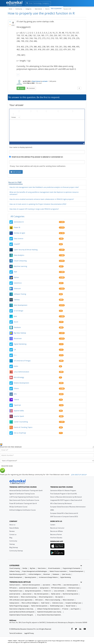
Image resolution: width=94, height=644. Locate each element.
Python (16, 277)
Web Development (21, 305)
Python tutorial (14, 597)
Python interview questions (39, 606)
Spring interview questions (33, 591)
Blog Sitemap (14, 547)
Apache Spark (19, 416)
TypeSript (17, 405)
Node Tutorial (45, 603)
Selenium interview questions (31, 585)
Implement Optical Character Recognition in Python (22, 615)
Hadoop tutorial (14, 603)
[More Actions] (79, 88)
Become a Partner (56, 534)
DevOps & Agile (19, 233)
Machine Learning (20, 266)
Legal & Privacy (29, 633)
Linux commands (59, 591)
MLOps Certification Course (18, 507)
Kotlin (16, 366)
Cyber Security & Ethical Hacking (26, 250)
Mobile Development (21, 383)
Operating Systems (30, 577)
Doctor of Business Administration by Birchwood (66, 497)
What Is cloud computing (53, 600)
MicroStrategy (19, 377)
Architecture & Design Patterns (48, 577)
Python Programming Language (19, 606)
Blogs (67, 8)
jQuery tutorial (27, 594)
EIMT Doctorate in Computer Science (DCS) (64, 517)
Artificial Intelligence (35, 574)
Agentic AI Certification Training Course (22, 494)
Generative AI (19, 222)
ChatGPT (17, 244)
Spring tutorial (44, 588)
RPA (15, 394)
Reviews (12, 531)
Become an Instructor (57, 528)
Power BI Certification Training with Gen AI (23, 503)
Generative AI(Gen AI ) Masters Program (63, 490)
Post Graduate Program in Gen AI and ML (64, 494)
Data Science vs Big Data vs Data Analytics (22, 609)
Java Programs (75, 609)
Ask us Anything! (20, 433)
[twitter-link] (76, 629)
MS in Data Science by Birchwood (61, 503)
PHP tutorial (13, 588)
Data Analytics (19, 255)
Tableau (17, 300)
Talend (16, 400)
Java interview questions (71, 585)
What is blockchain (68, 600)
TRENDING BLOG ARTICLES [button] (46, 582)
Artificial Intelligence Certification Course (22, 510)
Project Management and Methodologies (35, 571)
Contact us (13, 534)
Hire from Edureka (56, 538)
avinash (45, 81)
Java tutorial (46, 585)
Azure (16, 322)
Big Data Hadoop (20, 333)
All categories (18, 216)
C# (15, 350)
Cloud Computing (20, 261)
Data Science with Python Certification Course (24, 500)
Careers (53, 525)
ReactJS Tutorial (71, 606)
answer (22, 88)
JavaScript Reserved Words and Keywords (22, 612)
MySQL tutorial (56, 594)
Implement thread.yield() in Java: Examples (50, 612)
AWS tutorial (39, 600)
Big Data (32, 568)
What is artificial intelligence (30, 603)
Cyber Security (66, 574)
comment (32, 88)
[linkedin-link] (80, 629)
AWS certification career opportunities (21, 600)
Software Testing (20, 294)
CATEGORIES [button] (46, 565)
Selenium (17, 288)
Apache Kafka (19, 411)
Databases (56, 574)
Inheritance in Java (74, 588)
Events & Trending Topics (23, 427)
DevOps (25, 568)
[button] (12, 111)
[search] (27, 3)
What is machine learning (29, 597)
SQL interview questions (41, 594)
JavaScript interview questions (28, 588)
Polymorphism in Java (16, 591)
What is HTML (57, 585)
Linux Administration (21, 372)
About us (12, 525)
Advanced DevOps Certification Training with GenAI (26, 490)
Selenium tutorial (15, 585)
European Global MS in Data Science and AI (64, 513)
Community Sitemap (16, 551)
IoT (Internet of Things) (22, 361)
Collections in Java (57, 603)
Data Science (36, 81)
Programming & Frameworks (71, 568)
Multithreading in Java (57, 606)
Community (13, 541)
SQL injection (59, 597)
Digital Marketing (20, 344)
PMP (15, 272)
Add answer (17, 172)
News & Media (14, 528)
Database (17, 327)
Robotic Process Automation (58, 571)
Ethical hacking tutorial (46, 597)
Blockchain (18, 338)
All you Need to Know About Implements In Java (50, 615)
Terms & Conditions (16, 633)
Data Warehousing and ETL (18, 574)
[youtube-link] (85, 629)
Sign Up (82, 8)
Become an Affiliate (56, 531)
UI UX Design (19, 311)
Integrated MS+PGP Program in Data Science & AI (66, 500)
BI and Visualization (54, 568)
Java (15, 316)
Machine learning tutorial (70, 594)
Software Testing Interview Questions (48, 609)
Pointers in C (47, 591)
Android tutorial (71, 591)
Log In (74, 8)
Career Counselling (21, 422)
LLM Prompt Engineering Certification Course (24, 497)
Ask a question (56, 8)
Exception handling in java (73, 603)
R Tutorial (65, 609)
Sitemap (12, 544)
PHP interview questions (58, 588)
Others (16, 388)
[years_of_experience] (47, 461)
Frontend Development (76, 571)
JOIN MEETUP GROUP (79, 475)
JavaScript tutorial (15, 594)
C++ (15, 355)
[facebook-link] (72, 629)
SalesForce (18, 283)
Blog (11, 538)
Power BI (17, 227)
